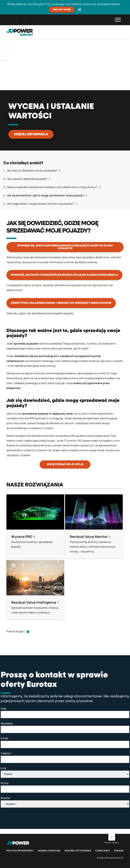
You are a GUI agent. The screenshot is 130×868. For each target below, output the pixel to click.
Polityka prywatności (20, 851)
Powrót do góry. (16, 631)
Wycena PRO (27, 418)
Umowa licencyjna (49, 851)
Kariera (119, 851)
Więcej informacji (31, 134)
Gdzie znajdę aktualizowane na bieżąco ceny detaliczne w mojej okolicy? (52, 187)
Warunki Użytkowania (78, 851)
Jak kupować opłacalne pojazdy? (27, 179)
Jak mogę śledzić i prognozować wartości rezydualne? (41, 204)
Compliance (103, 851)
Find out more (62, 10)
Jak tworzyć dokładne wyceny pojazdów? (32, 170)
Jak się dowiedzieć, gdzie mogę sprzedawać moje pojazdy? (46, 195)
